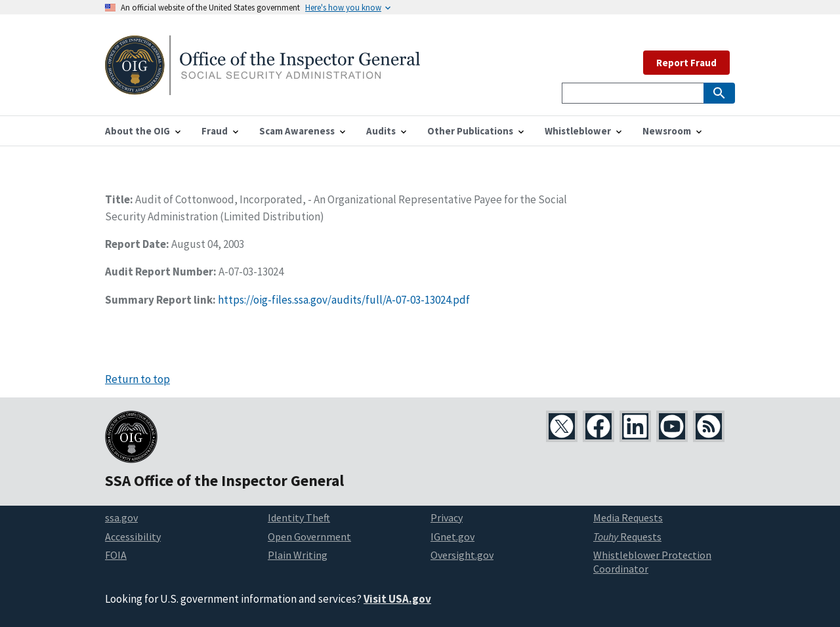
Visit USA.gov (397, 599)
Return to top (137, 379)
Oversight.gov (462, 555)
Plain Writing (298, 555)
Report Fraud (686, 63)
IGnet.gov (452, 536)
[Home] (262, 87)
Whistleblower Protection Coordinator (652, 562)
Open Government (309, 536)
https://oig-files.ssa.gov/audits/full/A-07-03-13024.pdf (344, 300)
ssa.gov (121, 517)
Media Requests (628, 517)
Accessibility (133, 536)
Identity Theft (299, 517)
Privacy (447, 517)
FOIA (116, 555)
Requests (627, 536)
